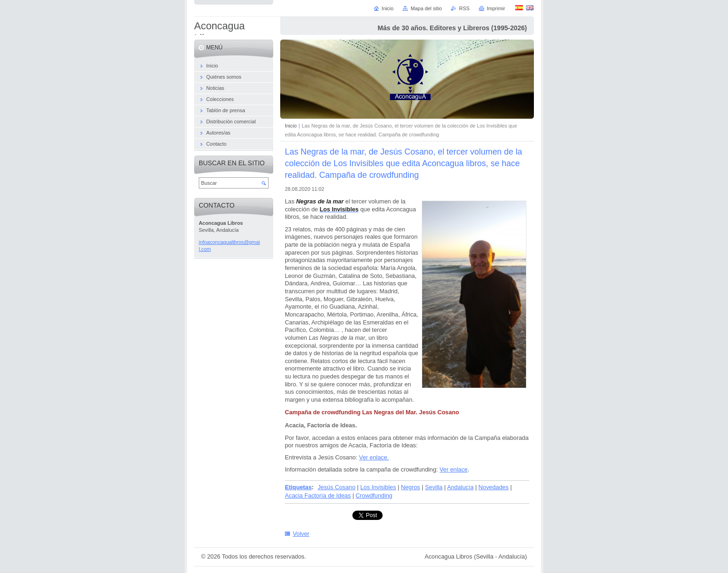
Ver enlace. (374, 457)
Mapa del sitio (426, 8)
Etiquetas (298, 487)
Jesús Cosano (336, 487)
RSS (464, 8)
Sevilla (434, 487)
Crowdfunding (374, 495)
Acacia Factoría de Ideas (318, 495)
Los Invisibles (378, 487)
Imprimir (496, 8)
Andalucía (460, 487)
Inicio (291, 126)
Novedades (494, 487)
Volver (301, 534)
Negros (410, 487)
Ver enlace (453, 469)
